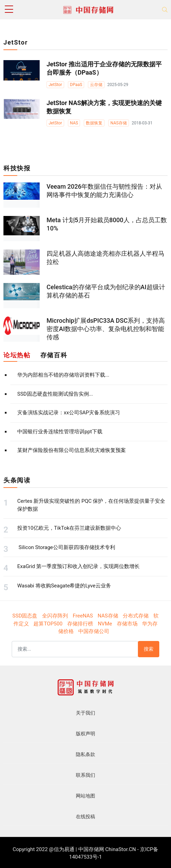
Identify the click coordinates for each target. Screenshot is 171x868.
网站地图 (85, 796)
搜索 (149, 649)
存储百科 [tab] (54, 355)
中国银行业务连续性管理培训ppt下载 (60, 432)
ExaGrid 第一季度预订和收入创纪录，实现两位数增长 (78, 566)
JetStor (55, 85)
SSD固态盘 (25, 616)
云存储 (96, 85)
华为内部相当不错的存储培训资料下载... (63, 375)
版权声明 (85, 734)
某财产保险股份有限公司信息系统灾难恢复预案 (72, 450)
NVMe (105, 624)
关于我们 (85, 713)
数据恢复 (94, 123)
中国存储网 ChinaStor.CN (107, 849)
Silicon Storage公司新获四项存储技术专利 (66, 547)
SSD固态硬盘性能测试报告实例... (55, 394)
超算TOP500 (48, 624)
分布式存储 (136, 616)
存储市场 (127, 624)
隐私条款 (85, 754)
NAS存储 (119, 123)
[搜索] (75, 649)
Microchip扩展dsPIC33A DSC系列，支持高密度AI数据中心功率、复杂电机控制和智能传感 (106, 329)
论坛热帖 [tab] (17, 355)
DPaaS (76, 85)
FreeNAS (83, 616)
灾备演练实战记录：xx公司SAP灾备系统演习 (69, 413)
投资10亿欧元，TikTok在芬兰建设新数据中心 (69, 528)
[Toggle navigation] (165, 10)
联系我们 (85, 775)
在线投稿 (85, 817)
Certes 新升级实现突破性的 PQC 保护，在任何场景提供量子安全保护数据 (91, 505)
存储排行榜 (80, 624)
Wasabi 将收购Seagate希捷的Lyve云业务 (64, 586)
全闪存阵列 (55, 616)
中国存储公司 (94, 631)
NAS (74, 123)
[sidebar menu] (9, 10)
